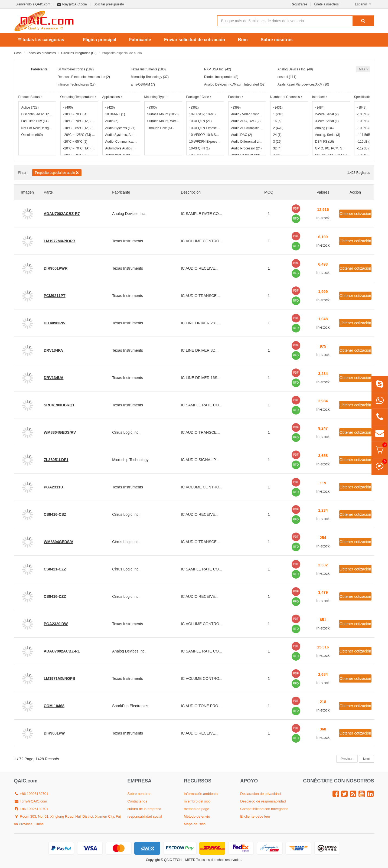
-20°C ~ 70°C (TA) (79, 148)
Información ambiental (201, 794)
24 (277, 135)
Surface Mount (163, 114)
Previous (347, 759)
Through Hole (160, 128)
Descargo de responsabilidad (263, 801)
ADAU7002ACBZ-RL (62, 651)
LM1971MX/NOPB (60, 678)
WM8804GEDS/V (59, 542)
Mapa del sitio (195, 824)
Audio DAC (242, 135)
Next (366, 759)
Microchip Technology (146, 77)
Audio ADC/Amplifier (247, 128)
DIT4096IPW (55, 323)
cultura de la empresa (144, 809)
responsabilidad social (145, 816)
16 (277, 121)
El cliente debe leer (255, 816)
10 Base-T (115, 114)
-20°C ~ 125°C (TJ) (79, 135)
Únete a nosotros (326, 4)
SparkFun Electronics (130, 706)
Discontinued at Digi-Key (37, 114)
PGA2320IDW (56, 624)
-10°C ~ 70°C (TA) (79, 121)
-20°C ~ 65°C (75, 142)
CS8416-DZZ (55, 596)
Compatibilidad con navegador (264, 809)
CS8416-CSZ (55, 514)
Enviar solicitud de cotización (195, 40)
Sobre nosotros (277, 40)
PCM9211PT (55, 296)
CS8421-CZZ (55, 569)
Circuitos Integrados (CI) (79, 53)
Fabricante (140, 40)
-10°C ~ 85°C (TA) (79, 128)
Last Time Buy (35, 121)
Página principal (100, 40)
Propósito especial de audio (57, 173)
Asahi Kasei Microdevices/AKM (300, 84)
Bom (243, 40)
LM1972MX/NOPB (60, 241)
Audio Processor (247, 148)
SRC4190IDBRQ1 (59, 405)
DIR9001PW (54, 733)
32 (277, 148)
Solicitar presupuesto (109, 4)
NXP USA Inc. (214, 69)
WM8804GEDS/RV (60, 432)
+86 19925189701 (31, 794)
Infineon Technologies (73, 84)
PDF (296, 209)
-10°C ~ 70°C (75, 114)
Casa (18, 53)
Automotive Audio (121, 148)
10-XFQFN (200, 148)
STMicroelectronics (71, 69)
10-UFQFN (200, 121)
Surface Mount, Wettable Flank (163, 121)
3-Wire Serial (327, 121)
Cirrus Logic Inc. (126, 432)
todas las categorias (41, 40)
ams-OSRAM (140, 84)
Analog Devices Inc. (292, 69)
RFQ (296, 219)
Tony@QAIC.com (72, 4)
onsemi (283, 77)
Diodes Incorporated (219, 77)
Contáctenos (137, 801)
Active (30, 107)
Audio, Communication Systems (121, 142)
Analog (325, 128)
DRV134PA (53, 350)
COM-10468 (54, 706)
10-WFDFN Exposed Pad (205, 142)
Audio (112, 121)
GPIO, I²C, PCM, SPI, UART (331, 148)
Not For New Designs (37, 128)
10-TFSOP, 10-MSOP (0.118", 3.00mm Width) (205, 114)
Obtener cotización (355, 214)
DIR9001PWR (56, 268)
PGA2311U (54, 487)
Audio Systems (120, 128)
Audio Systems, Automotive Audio (121, 135)
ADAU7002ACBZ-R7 (62, 214)
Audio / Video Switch (247, 114)
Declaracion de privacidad (260, 794)
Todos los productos (42, 53)
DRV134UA (54, 378)
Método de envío (197, 816)
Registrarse (299, 4)
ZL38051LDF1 (56, 460)
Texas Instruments (144, 69)
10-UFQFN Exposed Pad (205, 128)
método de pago (197, 809)
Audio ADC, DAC (246, 121)
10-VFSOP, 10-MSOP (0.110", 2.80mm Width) (205, 135)
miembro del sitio (197, 801)
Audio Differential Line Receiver (247, 142)
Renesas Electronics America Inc (81, 77)
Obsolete (32, 135)
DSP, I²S (325, 142)
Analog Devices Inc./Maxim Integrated (232, 84)
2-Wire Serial (327, 114)
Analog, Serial (328, 135)
